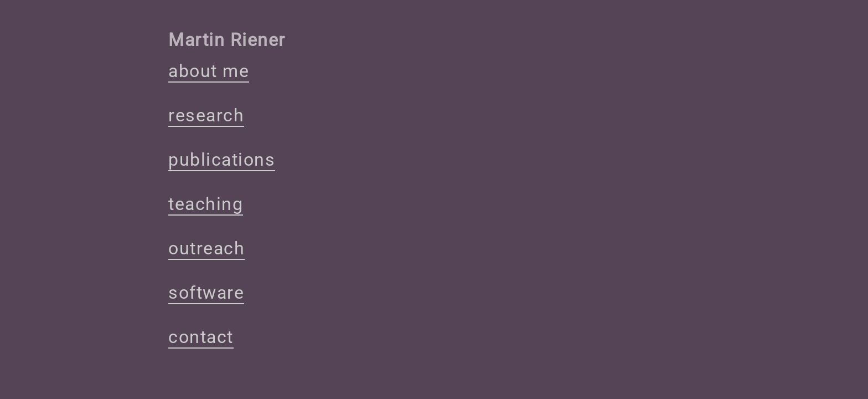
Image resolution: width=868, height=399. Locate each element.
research (206, 115)
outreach (206, 248)
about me (209, 71)
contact (201, 337)
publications (222, 160)
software (206, 293)
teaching (206, 204)
